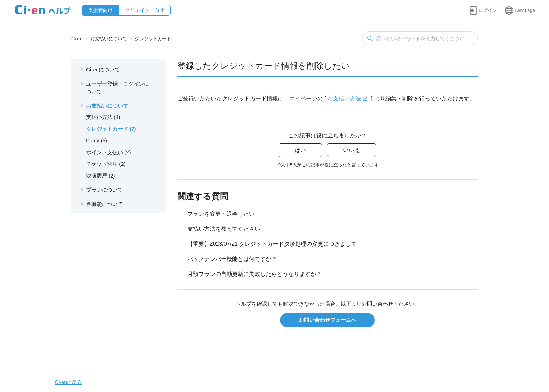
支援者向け (100, 10)
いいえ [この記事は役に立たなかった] (352, 150)
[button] (483, 10)
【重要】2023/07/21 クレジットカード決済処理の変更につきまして (272, 244)
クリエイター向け (145, 10)
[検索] (420, 38)
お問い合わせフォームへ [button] (328, 320)
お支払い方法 (344, 98)
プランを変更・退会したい (221, 214)
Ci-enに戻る (68, 382)
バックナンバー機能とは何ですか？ (232, 259)
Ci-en (77, 39)
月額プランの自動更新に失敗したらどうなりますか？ (255, 274)
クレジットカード (153, 39)
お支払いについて (109, 39)
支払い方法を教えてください (224, 229)
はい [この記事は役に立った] (300, 150)
